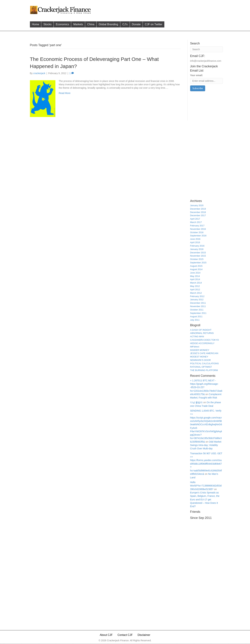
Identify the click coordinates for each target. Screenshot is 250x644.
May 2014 (195, 276)
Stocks (47, 24)
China (91, 24)
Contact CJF (125, 635)
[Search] (206, 49)
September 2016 (198, 236)
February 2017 (197, 226)
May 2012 (195, 286)
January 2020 (197, 205)
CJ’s (125, 24)
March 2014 (196, 283)
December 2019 (198, 209)
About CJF (106, 635)
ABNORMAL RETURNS (202, 333)
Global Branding (108, 24)
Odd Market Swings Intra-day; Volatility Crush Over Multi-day (206, 445)
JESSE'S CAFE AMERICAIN (204, 353)
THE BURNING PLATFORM (204, 370)
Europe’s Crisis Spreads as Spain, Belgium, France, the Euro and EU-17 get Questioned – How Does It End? (205, 499)
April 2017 (195, 219)
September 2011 (198, 313)
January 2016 (197, 249)
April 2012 (195, 290)
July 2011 (195, 320)
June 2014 (195, 273)
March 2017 (196, 222)
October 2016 (197, 232)
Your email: (197, 75)
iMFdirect (195, 347)
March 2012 (196, 293)
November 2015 (198, 256)
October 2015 (197, 259)
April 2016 (195, 242)
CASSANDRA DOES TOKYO (205, 340)
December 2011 (198, 303)
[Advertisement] (157, 9)
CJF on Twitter (154, 24)
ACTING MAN (197, 336)
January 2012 (197, 300)
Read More (65, 93)
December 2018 (198, 212)
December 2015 (198, 253)
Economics (62, 24)
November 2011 (198, 306)
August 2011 (196, 316)
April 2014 (195, 279)
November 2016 (198, 229)
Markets (78, 24)
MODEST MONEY (199, 357)
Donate (136, 24)
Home (36, 24)
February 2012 (197, 296)
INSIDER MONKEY (200, 350)
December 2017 (198, 215)
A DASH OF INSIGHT (201, 330)
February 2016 (197, 246)
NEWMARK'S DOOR (201, 360)
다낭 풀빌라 (196, 402)
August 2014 (196, 269)
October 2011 (197, 310)
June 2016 (195, 239)
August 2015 (196, 266)
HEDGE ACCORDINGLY (202, 343)
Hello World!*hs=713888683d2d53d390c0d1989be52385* (206, 486)
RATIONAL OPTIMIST (201, 367)
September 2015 (198, 263)
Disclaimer (144, 635)
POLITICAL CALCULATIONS (204, 363)
